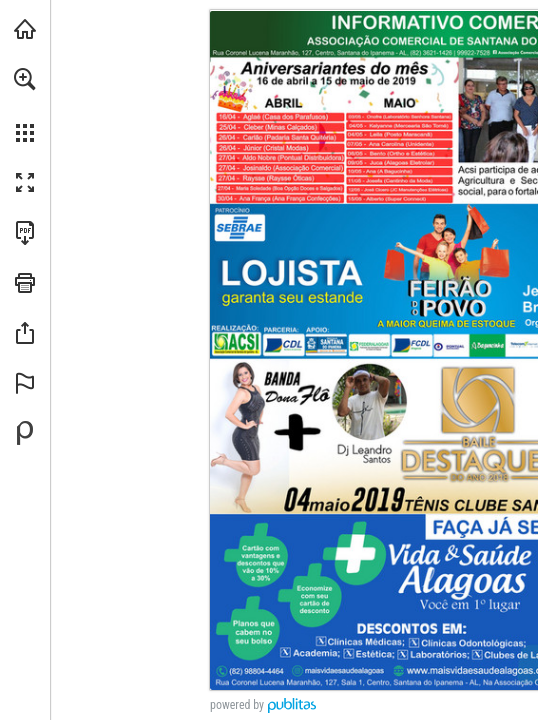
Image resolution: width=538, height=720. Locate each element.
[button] (25, 79)
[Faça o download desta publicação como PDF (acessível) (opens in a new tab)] (25, 233)
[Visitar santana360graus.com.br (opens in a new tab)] (25, 29)
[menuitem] (25, 105)
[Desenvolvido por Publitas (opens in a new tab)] (25, 433)
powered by (237, 705)
